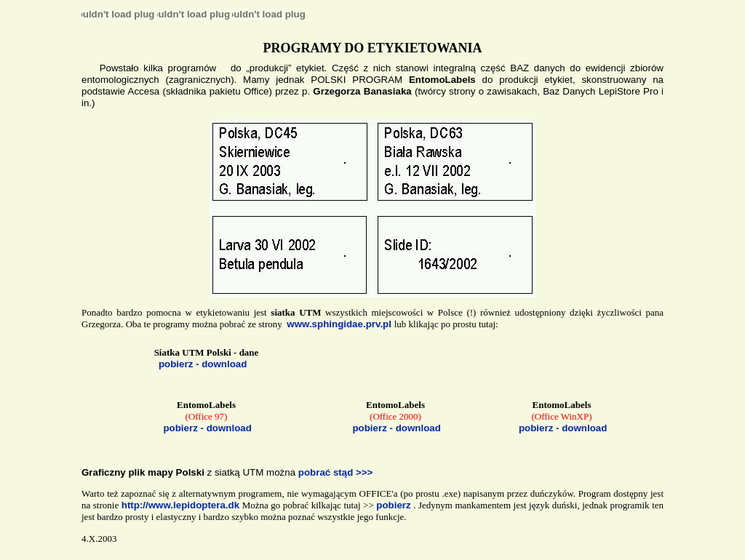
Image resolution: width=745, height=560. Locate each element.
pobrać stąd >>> (336, 472)
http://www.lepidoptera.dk (180, 505)
